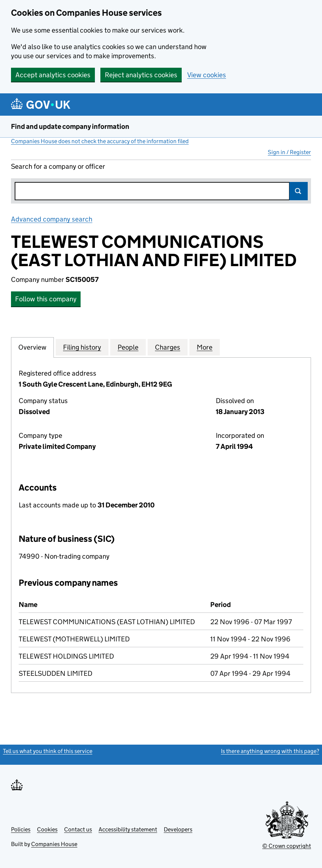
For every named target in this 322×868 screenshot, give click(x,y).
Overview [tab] (32, 347)
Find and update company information (70, 126)
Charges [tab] (168, 347)
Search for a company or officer (58, 166)
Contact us (78, 829)
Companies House (54, 844)
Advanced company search (52, 219)
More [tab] (205, 347)
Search (299, 191)
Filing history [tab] (82, 347)
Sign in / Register (289, 152)
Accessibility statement (128, 829)
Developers (178, 829)
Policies (21, 829)
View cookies (207, 75)
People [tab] (128, 347)
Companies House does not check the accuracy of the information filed (100, 141)
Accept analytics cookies (53, 75)
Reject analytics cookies (141, 75)
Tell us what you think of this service (48, 751)
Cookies (47, 829)
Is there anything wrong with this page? (270, 751)
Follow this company (46, 299)
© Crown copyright (287, 846)
